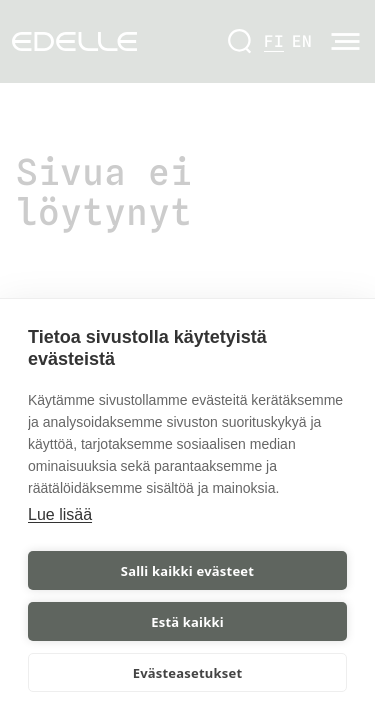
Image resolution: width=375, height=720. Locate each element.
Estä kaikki (187, 622)
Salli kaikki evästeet (187, 571)
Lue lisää (60, 514)
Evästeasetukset (188, 673)
